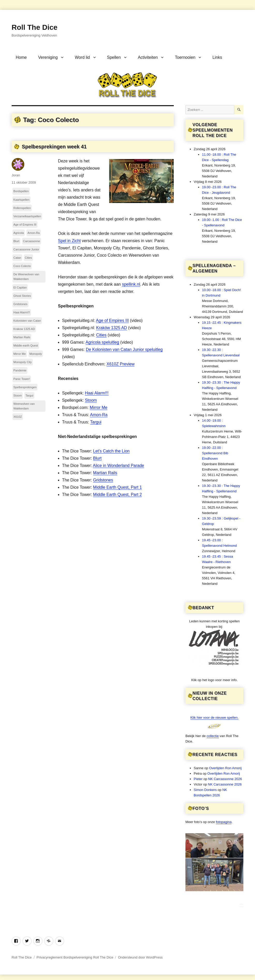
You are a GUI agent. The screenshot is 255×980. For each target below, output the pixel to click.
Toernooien (185, 57)
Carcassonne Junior (26, 249)
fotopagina (224, 822)
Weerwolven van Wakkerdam (24, 406)
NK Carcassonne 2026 (225, 779)
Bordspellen (21, 191)
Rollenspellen (22, 208)
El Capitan (20, 287)
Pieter (198, 779)
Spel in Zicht (69, 241)
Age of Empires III (112, 320)
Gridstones (103, 480)
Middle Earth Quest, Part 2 (118, 495)
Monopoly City (23, 362)
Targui (96, 422)
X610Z (18, 417)
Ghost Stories (22, 296)
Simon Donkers (205, 790)
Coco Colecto (22, 266)
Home (21, 57)
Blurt (97, 458)
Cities (101, 335)
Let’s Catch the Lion (111, 451)
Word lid (82, 57)
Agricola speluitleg (102, 342)
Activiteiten (148, 57)
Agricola (19, 233)
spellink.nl (131, 284)
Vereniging (48, 57)
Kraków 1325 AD (112, 328)
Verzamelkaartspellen (27, 216)
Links (217, 57)
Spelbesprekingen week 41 (54, 147)
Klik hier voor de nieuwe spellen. (214, 718)
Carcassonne (32, 241)
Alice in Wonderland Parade (118, 466)
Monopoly (36, 354)
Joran (16, 175)
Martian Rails (105, 473)
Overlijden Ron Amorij (225, 768)
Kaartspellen (21, 200)
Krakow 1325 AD (24, 329)
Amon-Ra (99, 415)
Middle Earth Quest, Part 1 (118, 487)
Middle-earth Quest (26, 345)
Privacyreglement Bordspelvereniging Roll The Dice (75, 957)
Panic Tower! (22, 379)
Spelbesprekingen (25, 387)
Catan (17, 258)
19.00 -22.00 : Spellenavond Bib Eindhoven (215, 453)
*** (241, 905)
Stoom (91, 400)
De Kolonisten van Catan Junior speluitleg (124, 350)
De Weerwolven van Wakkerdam (26, 277)
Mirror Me (99, 408)
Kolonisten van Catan (27, 321)
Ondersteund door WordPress (140, 957)
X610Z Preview (121, 364)
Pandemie (20, 370)
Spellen (114, 57)
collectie (213, 736)
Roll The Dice (35, 27)
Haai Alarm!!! (97, 393)
